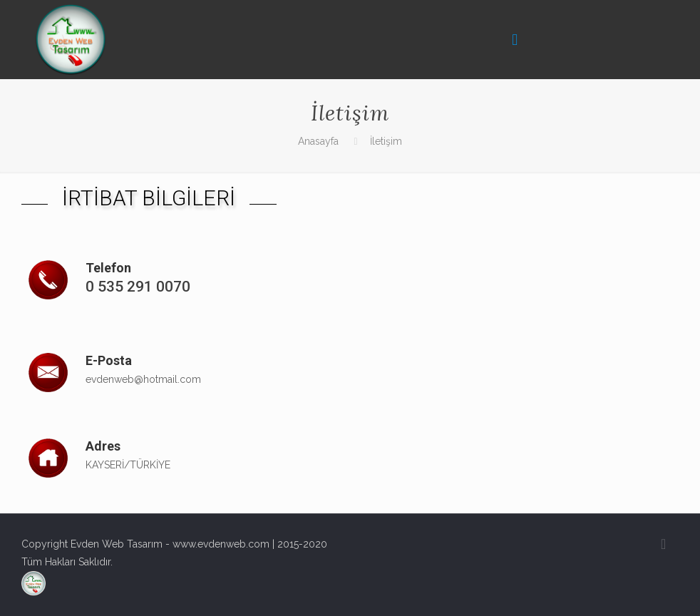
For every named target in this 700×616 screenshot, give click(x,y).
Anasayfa (318, 141)
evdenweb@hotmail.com (143, 379)
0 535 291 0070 (138, 287)
